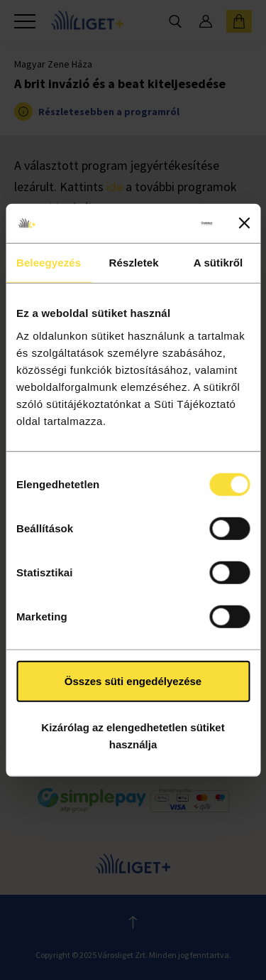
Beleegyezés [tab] (49, 263)
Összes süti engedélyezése (133, 680)
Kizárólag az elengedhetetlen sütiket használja (133, 736)
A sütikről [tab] (218, 263)
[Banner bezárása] (244, 223)
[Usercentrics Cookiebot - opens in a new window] (157, 223)
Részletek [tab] (134, 263)
